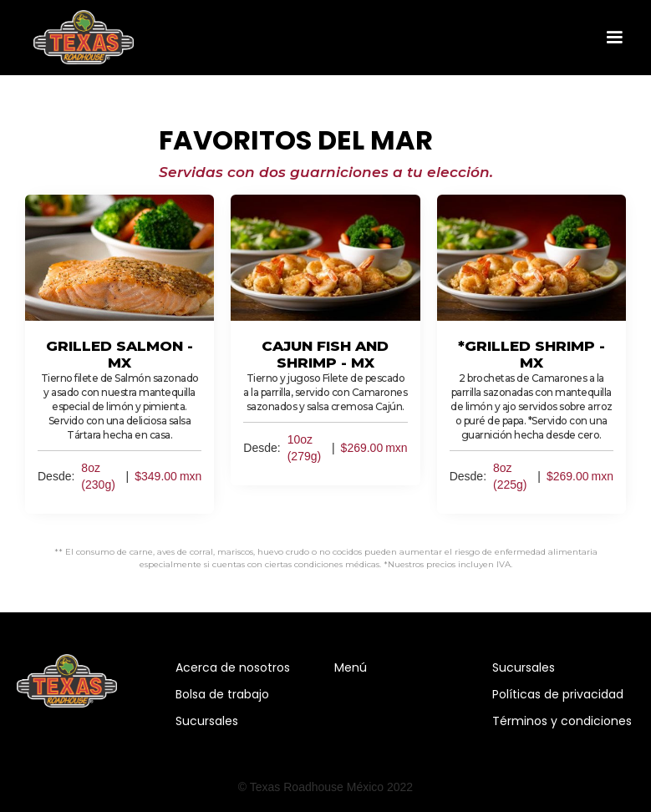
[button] (614, 38)
